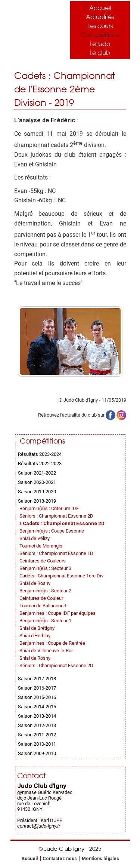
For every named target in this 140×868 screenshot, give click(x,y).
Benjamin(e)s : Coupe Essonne (52, 531)
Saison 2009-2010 (37, 753)
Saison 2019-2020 (37, 492)
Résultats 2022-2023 (40, 464)
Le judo (100, 43)
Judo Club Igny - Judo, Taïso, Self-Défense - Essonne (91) (37, 28)
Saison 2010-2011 (37, 744)
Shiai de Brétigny (37, 628)
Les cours (100, 25)
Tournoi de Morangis (41, 546)
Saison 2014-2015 (37, 707)
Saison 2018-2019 (37, 501)
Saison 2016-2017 (37, 688)
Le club (100, 52)
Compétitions (100, 34)
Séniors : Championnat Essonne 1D (56, 553)
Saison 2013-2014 (37, 716)
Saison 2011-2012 (37, 735)
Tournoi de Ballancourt (43, 606)
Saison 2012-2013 (37, 725)
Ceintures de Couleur (41, 598)
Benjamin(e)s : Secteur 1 (45, 621)
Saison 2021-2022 (37, 473)
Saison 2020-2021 (37, 482)
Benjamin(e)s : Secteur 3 (45, 568)
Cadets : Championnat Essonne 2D (64, 523)
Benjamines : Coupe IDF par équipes (57, 613)
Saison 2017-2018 (37, 679)
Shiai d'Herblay (35, 636)
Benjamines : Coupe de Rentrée (52, 643)
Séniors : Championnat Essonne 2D (56, 516)
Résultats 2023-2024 (40, 454)
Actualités (100, 16)
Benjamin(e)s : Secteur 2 (45, 591)
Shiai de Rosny (35, 583)
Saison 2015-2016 (37, 697)
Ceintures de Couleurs (43, 561)
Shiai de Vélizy (35, 538)
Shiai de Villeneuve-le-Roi (46, 651)
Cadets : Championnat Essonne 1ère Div (61, 576)
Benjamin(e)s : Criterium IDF (49, 508)
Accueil (100, 7)
